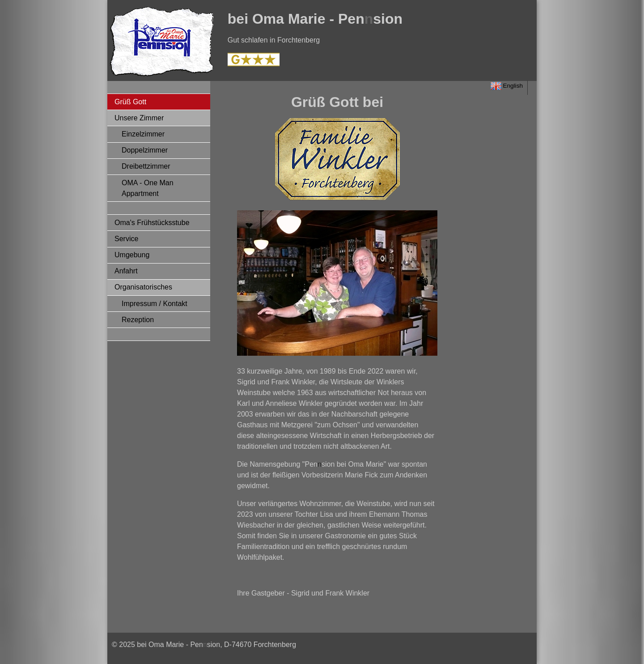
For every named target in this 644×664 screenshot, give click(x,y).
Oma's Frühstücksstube (152, 223)
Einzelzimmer (143, 134)
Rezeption (138, 320)
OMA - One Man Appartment (148, 188)
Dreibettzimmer (146, 166)
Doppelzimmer (145, 150)
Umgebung (132, 255)
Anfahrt (126, 271)
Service (126, 239)
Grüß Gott (130, 102)
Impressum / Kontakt (155, 304)
